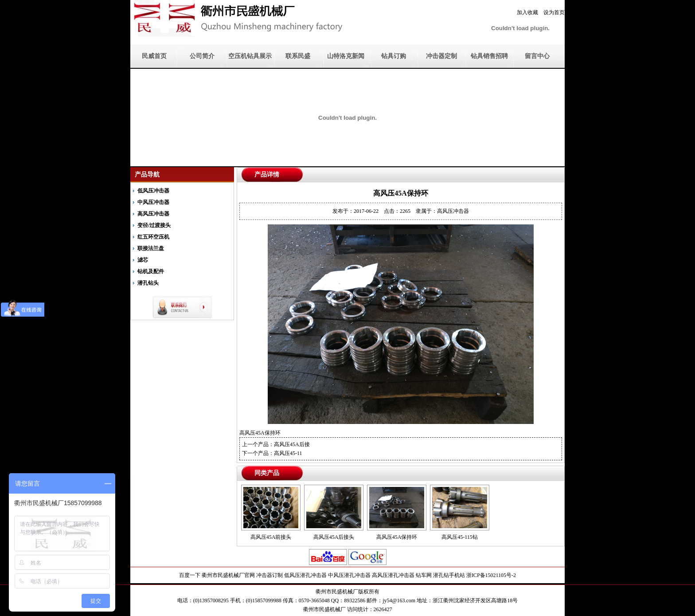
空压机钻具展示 (250, 56)
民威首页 (154, 56)
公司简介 (202, 56)
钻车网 (424, 575)
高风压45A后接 (292, 444)
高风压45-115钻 (460, 537)
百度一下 (190, 575)
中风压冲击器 (153, 202)
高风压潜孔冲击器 (393, 575)
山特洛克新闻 (346, 56)
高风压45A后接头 (334, 537)
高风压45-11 (288, 453)
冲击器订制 (269, 575)
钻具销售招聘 (489, 56)
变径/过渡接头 (154, 225)
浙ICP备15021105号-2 (491, 575)
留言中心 (537, 56)
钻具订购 (394, 56)
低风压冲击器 (153, 191)
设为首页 (554, 12)
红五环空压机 (153, 237)
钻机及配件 (151, 271)
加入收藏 (527, 12)
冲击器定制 (441, 56)
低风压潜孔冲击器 (305, 575)
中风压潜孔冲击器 (349, 575)
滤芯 (143, 260)
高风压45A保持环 (397, 537)
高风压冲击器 (153, 214)
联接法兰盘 (151, 248)
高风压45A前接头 (271, 537)
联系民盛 (298, 56)
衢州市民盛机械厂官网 (228, 575)
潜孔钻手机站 (449, 575)
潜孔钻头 (148, 283)
